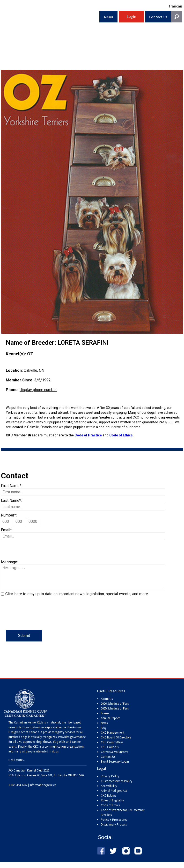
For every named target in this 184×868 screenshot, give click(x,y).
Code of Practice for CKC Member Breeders (123, 817)
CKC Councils (110, 752)
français (176, 6)
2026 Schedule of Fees (115, 708)
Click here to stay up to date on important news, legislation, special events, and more (77, 599)
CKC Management (113, 737)
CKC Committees (112, 747)
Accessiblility (109, 791)
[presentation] (38, 620)
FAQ (103, 733)
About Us (107, 704)
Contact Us (158, 17)
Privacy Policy (110, 781)
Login (131, 16)
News (104, 728)
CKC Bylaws (108, 800)
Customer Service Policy (117, 786)
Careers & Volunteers (114, 757)
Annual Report (110, 723)
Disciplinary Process (114, 829)
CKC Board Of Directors (116, 742)
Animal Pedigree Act (114, 796)
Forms (105, 718)
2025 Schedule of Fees (115, 713)
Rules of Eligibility (112, 805)
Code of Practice (88, 435)
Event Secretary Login (115, 766)
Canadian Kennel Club (50, 18)
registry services (65, 737)
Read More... (17, 765)
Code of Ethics (121, 435)
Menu (108, 17)
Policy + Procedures (114, 824)
